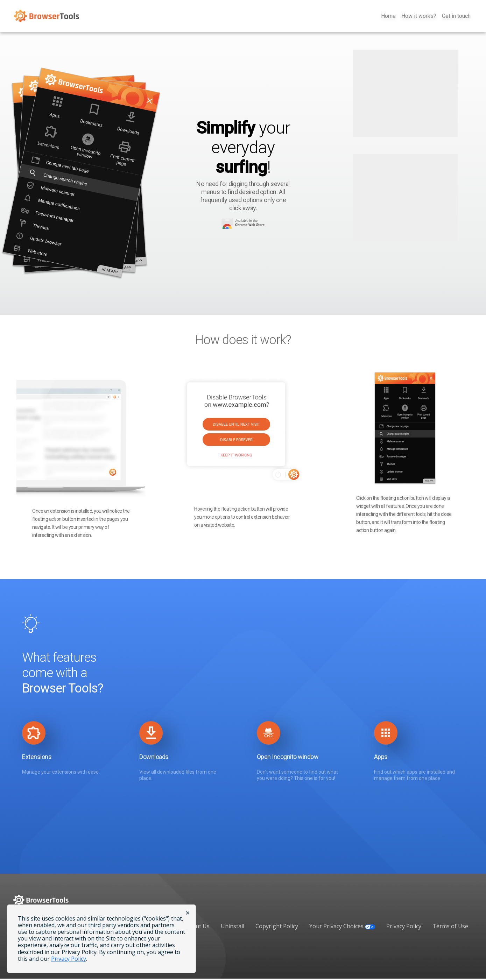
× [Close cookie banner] (188, 912)
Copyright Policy (277, 928)
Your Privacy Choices (342, 928)
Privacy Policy (404, 928)
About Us (197, 928)
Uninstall (233, 928)
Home (388, 17)
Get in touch (456, 17)
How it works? (419, 17)
